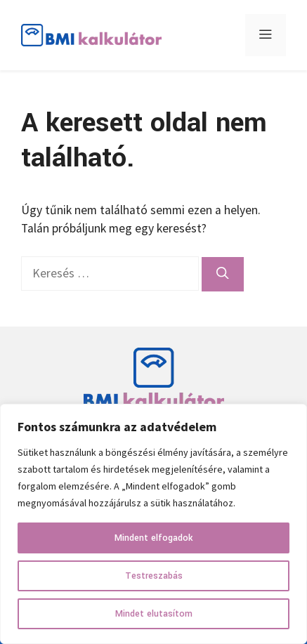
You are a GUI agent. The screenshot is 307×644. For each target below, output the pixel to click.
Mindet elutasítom (154, 614)
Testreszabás (154, 576)
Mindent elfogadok (153, 538)
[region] (153, 524)
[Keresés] (223, 274)
